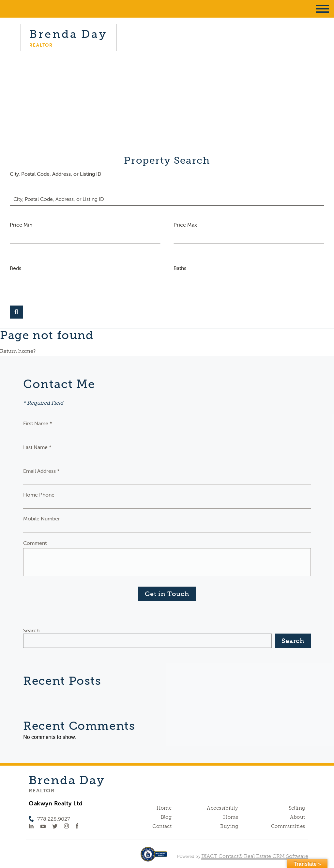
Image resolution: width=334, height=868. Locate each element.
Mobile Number (42, 518)
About (297, 817)
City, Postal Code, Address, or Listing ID (56, 174)
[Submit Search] (16, 312)
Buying (229, 826)
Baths (180, 268)
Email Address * (41, 471)
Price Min (21, 225)
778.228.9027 (54, 819)
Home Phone (39, 495)
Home (164, 808)
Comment (35, 543)
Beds (15, 268)
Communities (288, 826)
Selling (297, 808)
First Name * (38, 423)
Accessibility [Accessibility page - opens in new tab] (222, 808)
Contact (162, 826)
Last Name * (37, 447)
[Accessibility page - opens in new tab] (154, 857)
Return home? (18, 351)
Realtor (42, 790)
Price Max (185, 225)
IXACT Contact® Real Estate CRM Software (255, 856)
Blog (166, 817)
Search (31, 630)
